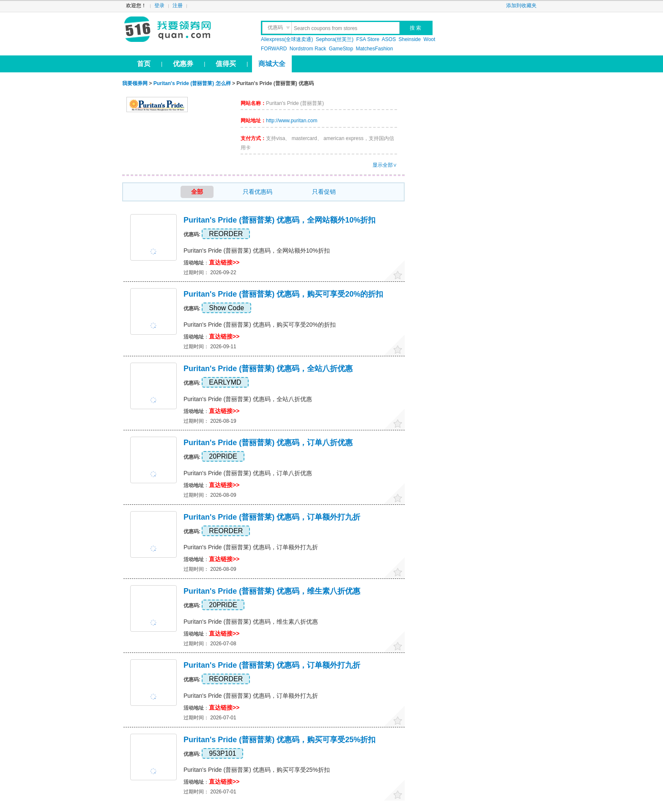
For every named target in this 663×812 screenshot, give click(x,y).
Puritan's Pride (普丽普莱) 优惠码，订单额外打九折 (272, 517)
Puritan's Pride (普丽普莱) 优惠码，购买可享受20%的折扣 (283, 294)
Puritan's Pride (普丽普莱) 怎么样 (192, 83)
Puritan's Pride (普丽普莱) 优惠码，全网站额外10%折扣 (279, 220)
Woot (430, 39)
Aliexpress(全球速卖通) (287, 39)
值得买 (226, 64)
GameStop (341, 49)
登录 (159, 6)
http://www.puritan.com (292, 121)
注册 (178, 6)
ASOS (389, 39)
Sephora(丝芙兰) (335, 39)
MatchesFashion (374, 49)
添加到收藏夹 (521, 6)
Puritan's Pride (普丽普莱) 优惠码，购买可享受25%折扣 (279, 740)
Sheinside (410, 39)
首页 (144, 64)
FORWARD (275, 49)
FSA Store (368, 39)
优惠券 (183, 64)
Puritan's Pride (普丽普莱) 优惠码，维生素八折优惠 (272, 591)
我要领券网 (186, 30)
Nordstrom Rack (308, 49)
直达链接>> (224, 262)
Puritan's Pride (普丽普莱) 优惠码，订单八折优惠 (268, 443)
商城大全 (272, 64)
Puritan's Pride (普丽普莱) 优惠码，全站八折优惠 (268, 369)
